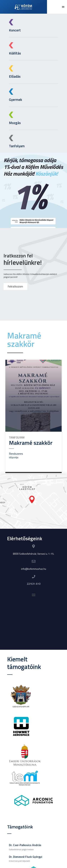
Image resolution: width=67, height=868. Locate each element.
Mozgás (13, 123)
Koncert (15, 30)
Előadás (13, 76)
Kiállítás (15, 53)
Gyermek (14, 100)
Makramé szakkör (31, 443)
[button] (63, 7)
